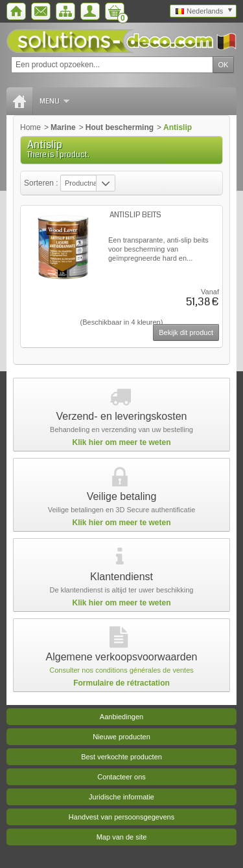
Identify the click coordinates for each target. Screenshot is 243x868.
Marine (63, 127)
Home (30, 127)
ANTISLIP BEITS (135, 215)
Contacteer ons (121, 777)
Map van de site (122, 837)
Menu (54, 101)
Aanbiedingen (121, 717)
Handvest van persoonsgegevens (121, 817)
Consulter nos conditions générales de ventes (121, 670)
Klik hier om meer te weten (121, 442)
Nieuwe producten (121, 737)
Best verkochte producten (121, 757)
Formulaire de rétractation (121, 683)
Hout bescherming (120, 127)
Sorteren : (42, 183)
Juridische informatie (121, 797)
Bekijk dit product (186, 332)
